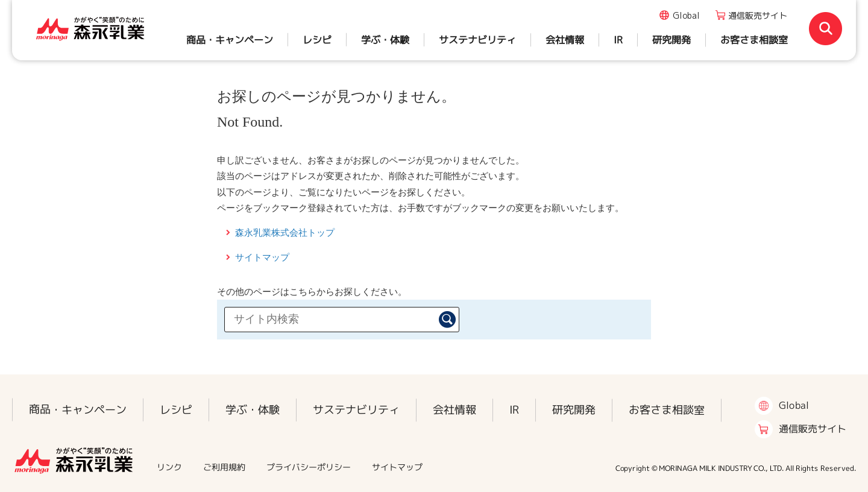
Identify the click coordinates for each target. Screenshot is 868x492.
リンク (169, 467)
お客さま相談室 (754, 40)
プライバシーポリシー (309, 467)
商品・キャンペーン (230, 40)
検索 (447, 320)
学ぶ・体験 (385, 40)
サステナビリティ (477, 40)
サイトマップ (262, 257)
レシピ (317, 40)
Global (686, 15)
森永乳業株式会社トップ (285, 232)
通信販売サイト (758, 15)
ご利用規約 (224, 467)
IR (618, 40)
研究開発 (671, 40)
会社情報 (565, 40)
